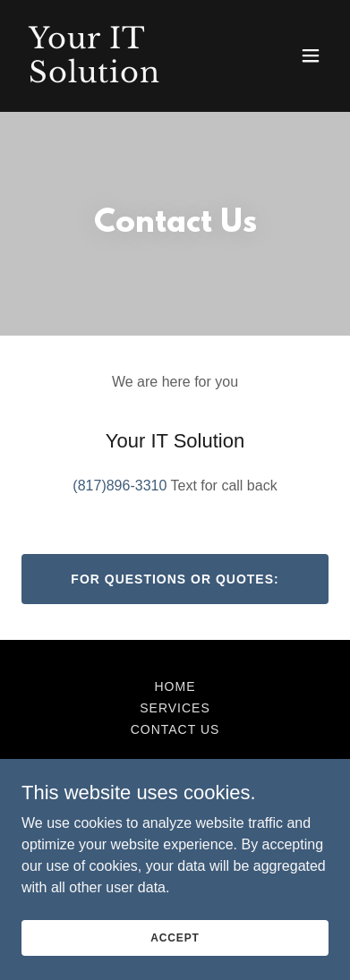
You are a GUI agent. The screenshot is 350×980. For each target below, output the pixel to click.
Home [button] (175, 686)
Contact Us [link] (175, 729)
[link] (129, 77)
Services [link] (175, 708)
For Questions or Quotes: (175, 579)
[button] (311, 55)
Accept (175, 937)
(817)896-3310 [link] (120, 486)
